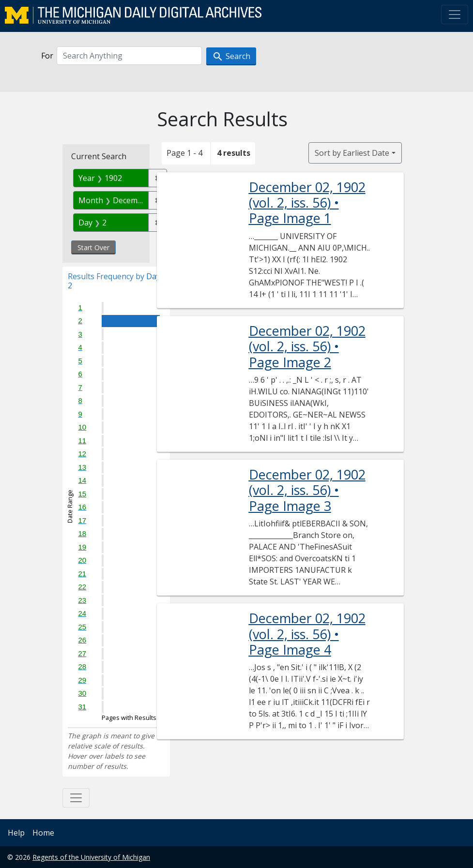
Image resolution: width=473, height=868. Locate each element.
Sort (352, 153)
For (47, 56)
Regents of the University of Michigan (91, 857)
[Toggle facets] (76, 798)
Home (43, 833)
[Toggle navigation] (455, 15)
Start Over (93, 247)
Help (16, 833)
